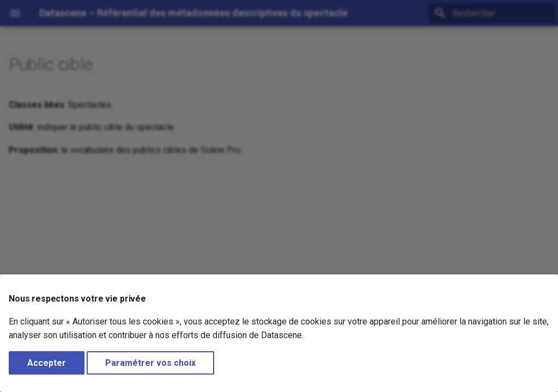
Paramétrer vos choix (150, 363)
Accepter (47, 363)
